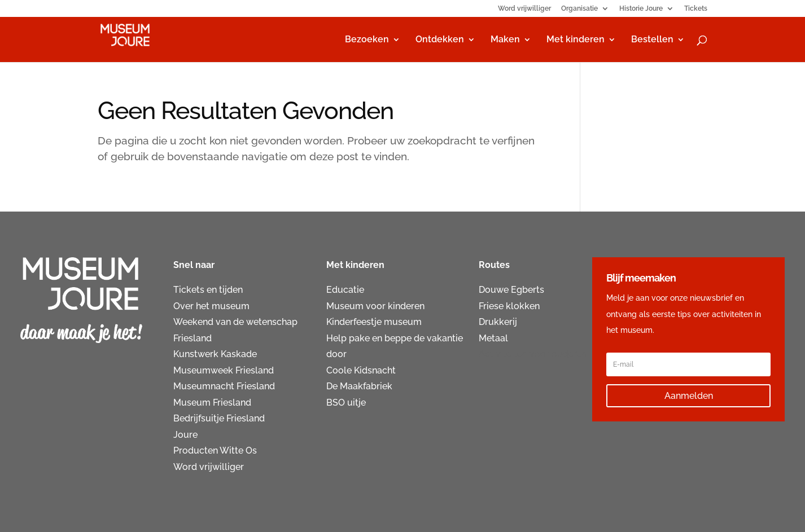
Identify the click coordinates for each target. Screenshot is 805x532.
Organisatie (579, 9)
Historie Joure (641, 9)
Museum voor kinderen (375, 306)
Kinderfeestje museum (374, 322)
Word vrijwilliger (524, 9)
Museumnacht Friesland (224, 386)
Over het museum (211, 306)
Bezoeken (367, 40)
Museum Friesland (212, 403)
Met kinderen (576, 40)
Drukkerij (498, 322)
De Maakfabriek (359, 386)
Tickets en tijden (208, 290)
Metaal (493, 338)
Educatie (345, 290)
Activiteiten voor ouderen (533, 354)
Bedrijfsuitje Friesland (219, 418)
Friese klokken (509, 306)
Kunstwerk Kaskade (215, 354)
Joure (185, 435)
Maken (505, 40)
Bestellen (652, 40)
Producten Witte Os (215, 450)
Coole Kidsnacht (361, 370)
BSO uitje (346, 403)
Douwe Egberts (511, 290)
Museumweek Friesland (224, 370)
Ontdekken (440, 40)
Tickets (696, 9)
